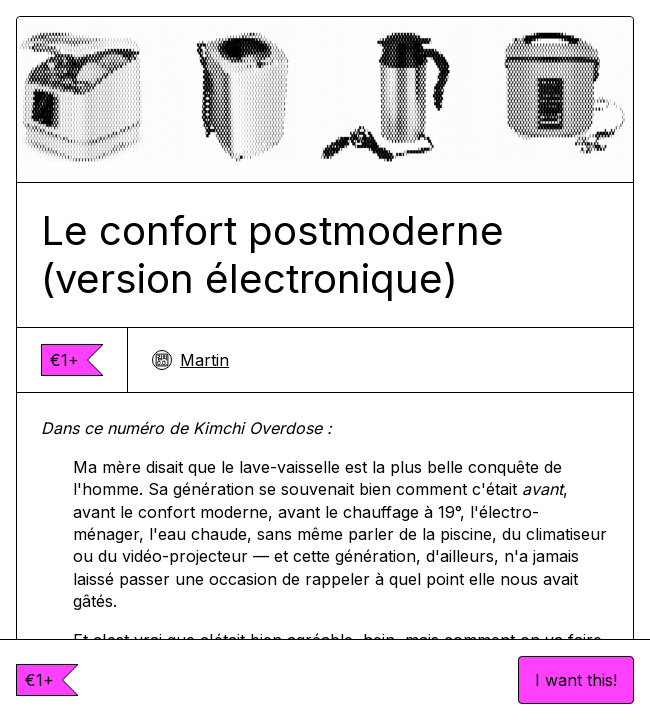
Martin (190, 360)
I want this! (576, 680)
